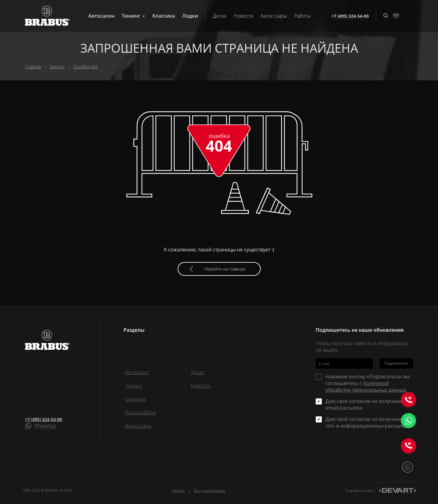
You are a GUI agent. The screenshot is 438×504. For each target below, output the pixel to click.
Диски (220, 16)
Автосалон (101, 16)
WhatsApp (45, 426)
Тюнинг (133, 16)
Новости (244, 16)
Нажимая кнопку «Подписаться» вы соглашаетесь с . (368, 383)
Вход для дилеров (209, 490)
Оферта (178, 490)
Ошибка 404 (85, 66)
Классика (164, 16)
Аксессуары (274, 16)
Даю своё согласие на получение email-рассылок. (365, 404)
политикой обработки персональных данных (366, 387)
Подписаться (396, 363)
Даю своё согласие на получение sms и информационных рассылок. (367, 422)
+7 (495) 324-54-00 (43, 419)
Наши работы (141, 412)
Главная (33, 66)
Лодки (190, 16)
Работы (303, 16)
